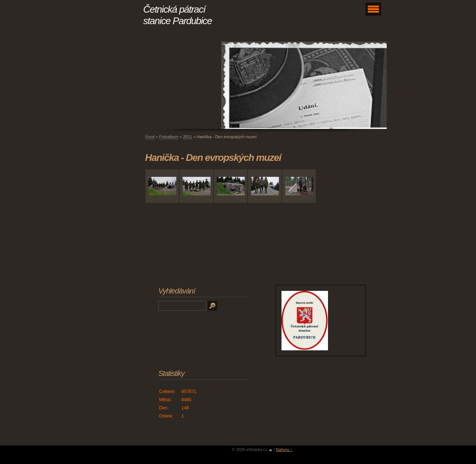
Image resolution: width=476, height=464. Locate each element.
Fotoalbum (169, 137)
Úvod (150, 137)
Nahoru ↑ (284, 450)
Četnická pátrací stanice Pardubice (178, 15)
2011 (187, 137)
